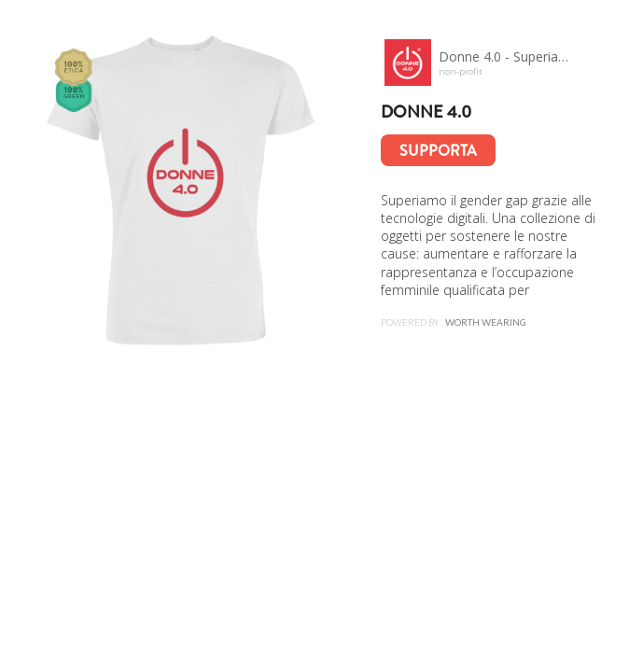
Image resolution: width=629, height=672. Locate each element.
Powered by (454, 322)
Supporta (438, 151)
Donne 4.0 (426, 112)
